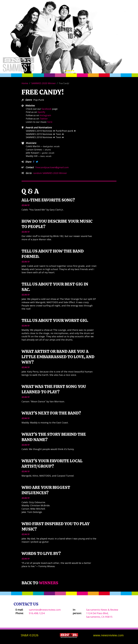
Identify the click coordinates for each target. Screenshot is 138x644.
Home (25, 83)
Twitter (44, 119)
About (80, 10)
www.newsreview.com (108, 635)
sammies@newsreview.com (45, 610)
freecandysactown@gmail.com (52, 167)
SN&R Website (124, 10)
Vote (69, 10)
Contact (107, 10)
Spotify (41, 112)
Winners (93, 10)
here (50, 122)
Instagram (45, 115)
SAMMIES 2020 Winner (44, 83)
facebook (47, 109)
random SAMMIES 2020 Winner (50, 173)
